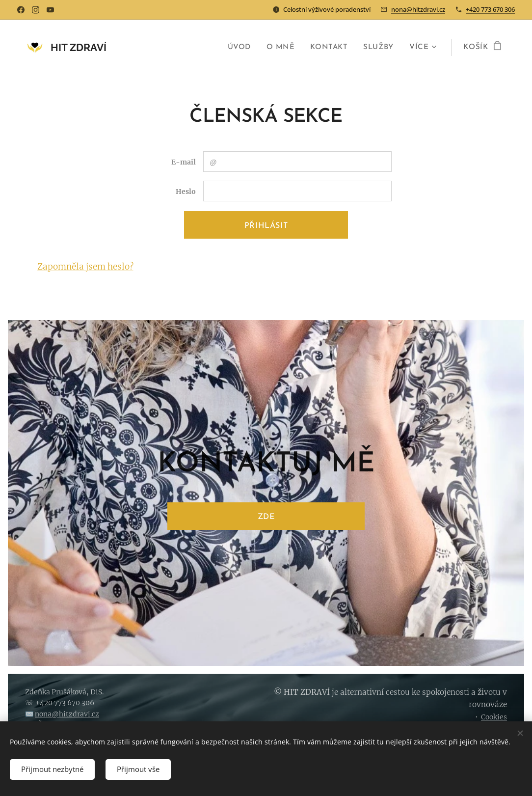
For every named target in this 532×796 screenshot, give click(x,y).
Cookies (494, 717)
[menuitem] (239, 48)
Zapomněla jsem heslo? (85, 267)
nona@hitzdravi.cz (418, 9)
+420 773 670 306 (490, 9)
